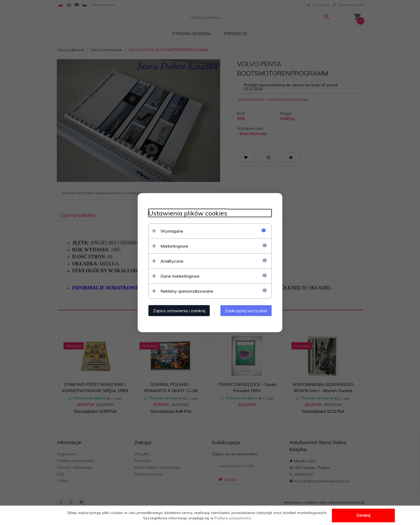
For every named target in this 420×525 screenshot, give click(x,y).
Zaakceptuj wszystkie (246, 310)
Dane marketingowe (180, 276)
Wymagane (172, 231)
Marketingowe (174, 246)
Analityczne (172, 261)
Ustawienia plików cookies (188, 213)
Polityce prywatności (233, 518)
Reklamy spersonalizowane (187, 291)
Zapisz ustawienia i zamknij (179, 310)
